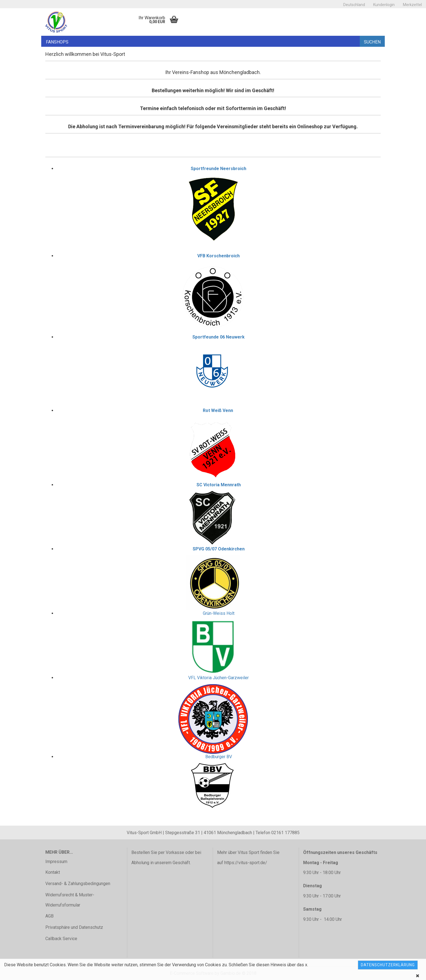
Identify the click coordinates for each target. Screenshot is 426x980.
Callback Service (61, 939)
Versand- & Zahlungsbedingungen (78, 884)
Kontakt (53, 872)
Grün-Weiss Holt (219, 613)
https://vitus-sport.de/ (246, 863)
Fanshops (57, 42)
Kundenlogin (384, 5)
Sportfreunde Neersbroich (218, 169)
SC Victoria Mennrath (219, 485)
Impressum (56, 862)
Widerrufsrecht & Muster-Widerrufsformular (70, 900)
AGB (49, 916)
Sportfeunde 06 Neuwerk (218, 337)
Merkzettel (412, 5)
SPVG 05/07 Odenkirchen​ (219, 549)
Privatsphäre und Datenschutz (74, 927)
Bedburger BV (219, 757)
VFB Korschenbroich (218, 256)
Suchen (372, 42)
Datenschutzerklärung (388, 965)
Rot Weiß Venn (218, 410)
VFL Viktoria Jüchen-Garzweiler (218, 678)
